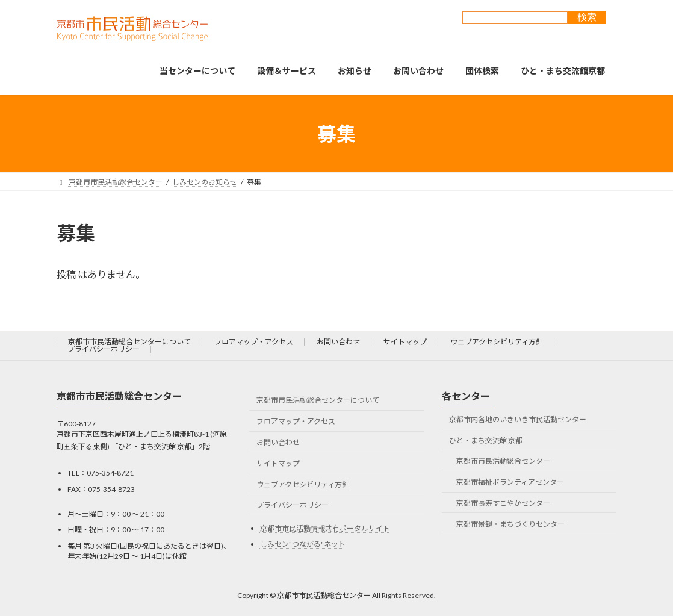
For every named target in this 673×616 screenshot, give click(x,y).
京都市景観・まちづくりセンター (510, 524)
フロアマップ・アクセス (254, 342)
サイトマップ (405, 342)
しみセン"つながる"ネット (303, 544)
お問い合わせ (338, 342)
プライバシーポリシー (104, 349)
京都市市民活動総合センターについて (129, 342)
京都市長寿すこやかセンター (503, 503)
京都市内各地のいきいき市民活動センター (518, 419)
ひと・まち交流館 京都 (486, 440)
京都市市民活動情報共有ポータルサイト (325, 528)
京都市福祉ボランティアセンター (510, 482)
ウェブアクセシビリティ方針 (497, 342)
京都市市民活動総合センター (503, 461)
